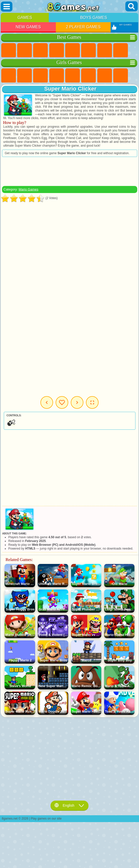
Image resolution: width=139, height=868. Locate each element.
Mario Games (29, 189)
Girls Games (25, 50)
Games (25, 18)
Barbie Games (57, 76)
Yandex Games (105, 50)
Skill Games (88, 50)
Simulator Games (40, 50)
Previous (47, 402)
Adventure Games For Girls (105, 76)
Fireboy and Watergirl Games (40, 76)
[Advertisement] (70, 171)
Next (77, 402)
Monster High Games (88, 76)
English (69, 805)
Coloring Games (121, 76)
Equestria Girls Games (25, 76)
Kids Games (57, 50)
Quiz (73, 76)
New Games (28, 27)
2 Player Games (83, 27)
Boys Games (94, 18)
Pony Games (9, 76)
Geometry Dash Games (121, 50)
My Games (62, 402)
